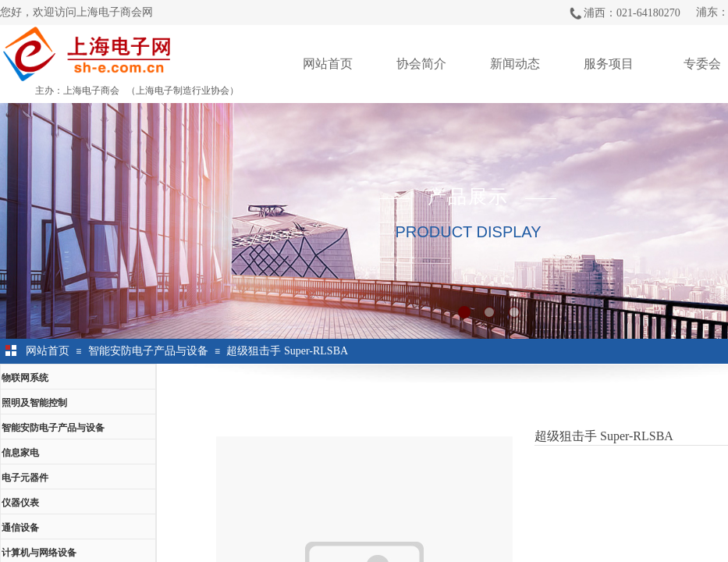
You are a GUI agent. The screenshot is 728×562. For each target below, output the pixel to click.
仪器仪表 (20, 503)
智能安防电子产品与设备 (148, 351)
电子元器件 (25, 478)
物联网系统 (25, 378)
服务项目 (609, 64)
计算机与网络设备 (39, 553)
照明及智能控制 (34, 403)
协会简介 (421, 64)
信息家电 (20, 453)
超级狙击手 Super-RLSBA (287, 351)
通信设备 (20, 528)
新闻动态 (515, 64)
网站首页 (328, 64)
